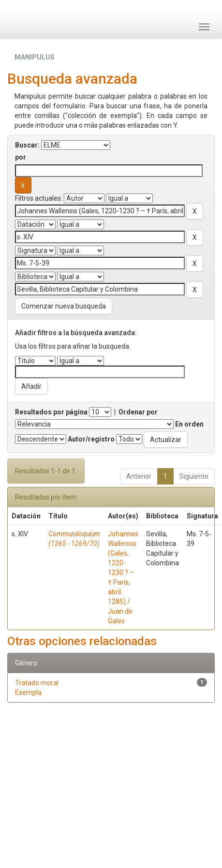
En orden (189, 424)
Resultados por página (51, 412)
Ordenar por (138, 412)
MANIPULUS (35, 57)
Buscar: (27, 145)
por (21, 157)
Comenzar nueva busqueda (64, 306)
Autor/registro (91, 439)
